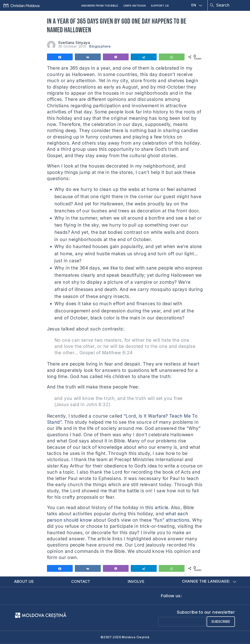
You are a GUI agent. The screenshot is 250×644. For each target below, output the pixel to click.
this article (157, 508)
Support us (160, 6)
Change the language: (209, 581)
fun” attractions (172, 520)
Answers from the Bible (100, 6)
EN (197, 5)
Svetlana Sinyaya (74, 43)
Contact (81, 581)
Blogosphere (100, 46)
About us (24, 581)
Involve (136, 581)
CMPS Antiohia (135, 6)
